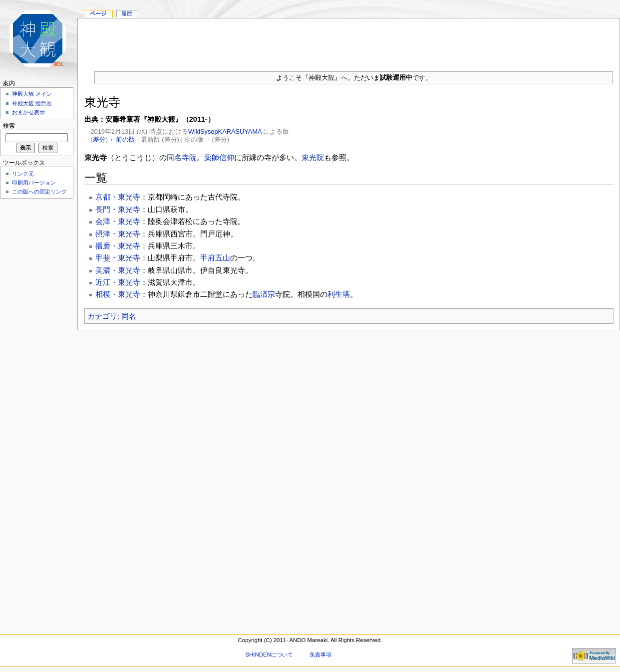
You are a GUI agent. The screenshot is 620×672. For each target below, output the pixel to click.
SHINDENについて (269, 655)
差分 (99, 139)
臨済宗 (264, 294)
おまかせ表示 (28, 112)
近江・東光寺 (118, 282)
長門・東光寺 (118, 209)
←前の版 (123, 139)
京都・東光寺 (118, 197)
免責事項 (320, 655)
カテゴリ (102, 316)
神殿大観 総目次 (32, 103)
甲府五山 (215, 258)
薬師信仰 (219, 157)
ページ (98, 13)
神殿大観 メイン (32, 94)
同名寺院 (182, 157)
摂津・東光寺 (118, 234)
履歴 (127, 13)
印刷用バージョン (34, 183)
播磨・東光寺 (118, 246)
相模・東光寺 (118, 294)
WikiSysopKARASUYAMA (225, 131)
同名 (129, 316)
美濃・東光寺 (118, 270)
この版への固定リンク (39, 192)
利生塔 (339, 294)
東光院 (313, 157)
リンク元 (23, 174)
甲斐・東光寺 (118, 258)
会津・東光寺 (118, 221)
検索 (9, 126)
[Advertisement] (35, 351)
